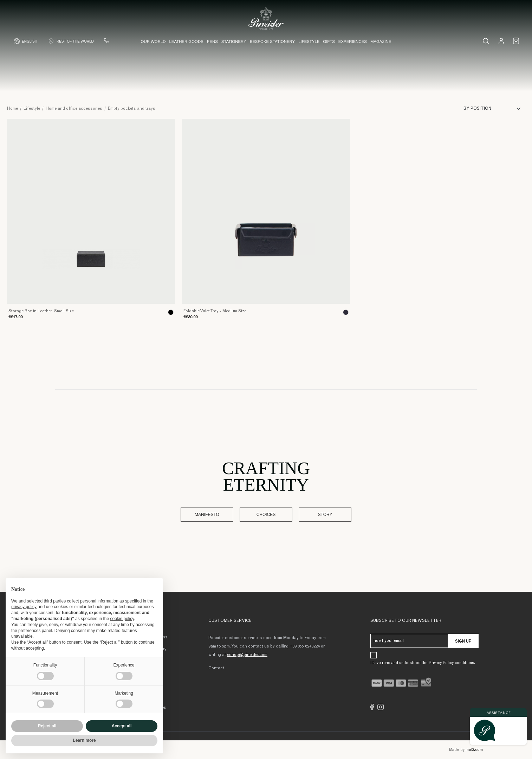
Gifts (329, 42)
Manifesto (207, 515)
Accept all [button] (122, 726)
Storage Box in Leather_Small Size (41, 311)
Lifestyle (309, 42)
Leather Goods (186, 42)
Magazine (381, 42)
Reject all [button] (47, 726)
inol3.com (474, 750)
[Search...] (486, 41)
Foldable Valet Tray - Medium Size (215, 311)
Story (325, 515)
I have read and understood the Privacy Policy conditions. (423, 663)
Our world (153, 42)
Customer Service (230, 621)
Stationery (234, 42)
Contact (216, 668)
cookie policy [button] (122, 619)
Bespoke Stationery (273, 42)
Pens (212, 42)
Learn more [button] (84, 740)
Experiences (353, 42)
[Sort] (494, 109)
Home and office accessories (74, 109)
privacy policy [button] (24, 607)
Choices (266, 515)
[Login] (501, 41)
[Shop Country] (71, 41)
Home (12, 109)
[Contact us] (106, 41)
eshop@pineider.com (247, 655)
